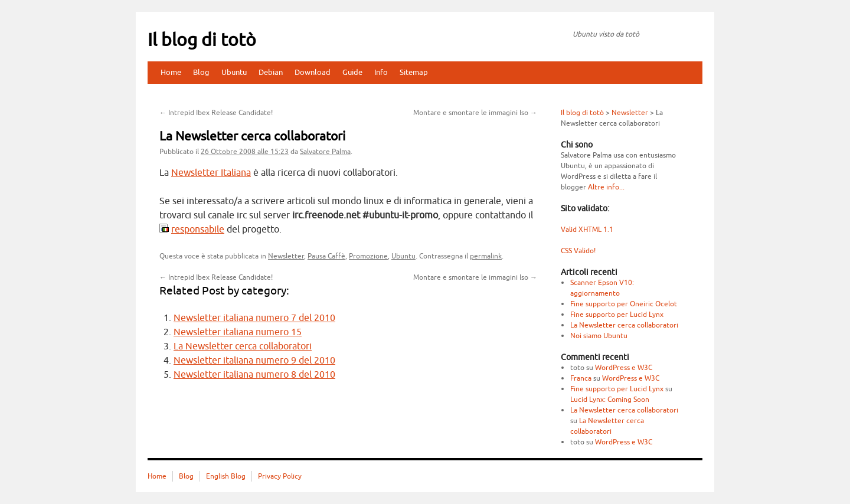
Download (313, 72)
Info (381, 72)
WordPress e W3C (624, 368)
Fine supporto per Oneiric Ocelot (624, 304)
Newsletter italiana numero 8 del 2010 (254, 375)
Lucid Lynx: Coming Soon (610, 400)
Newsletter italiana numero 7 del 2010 (254, 318)
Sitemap (414, 72)
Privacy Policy (280, 476)
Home (171, 72)
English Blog (226, 476)
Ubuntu (234, 72)
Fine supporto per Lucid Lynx (617, 315)
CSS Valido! (578, 251)
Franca (581, 378)
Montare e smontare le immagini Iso (475, 113)
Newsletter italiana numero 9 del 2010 (254, 361)
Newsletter (286, 256)
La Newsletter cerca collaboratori (243, 346)
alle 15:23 (245, 152)
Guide (352, 72)
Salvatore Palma (325, 152)
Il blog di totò (202, 40)
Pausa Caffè (326, 256)
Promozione (368, 256)
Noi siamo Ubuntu (599, 336)
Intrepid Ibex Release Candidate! (216, 113)
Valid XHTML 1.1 (587, 230)
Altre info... (606, 187)
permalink (486, 256)
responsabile (198, 230)
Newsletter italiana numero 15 (238, 332)
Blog (201, 72)
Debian (271, 72)
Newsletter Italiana (211, 173)
